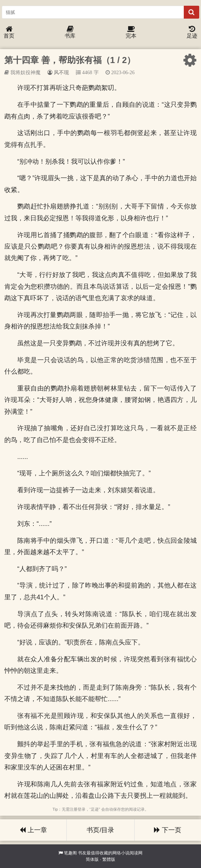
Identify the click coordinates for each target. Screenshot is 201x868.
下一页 (168, 830)
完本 (131, 32)
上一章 (33, 830)
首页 (9, 32)
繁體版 (109, 859)
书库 (70, 32)
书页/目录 (100, 830)
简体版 (92, 859)
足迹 (192, 32)
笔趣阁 (70, 853)
